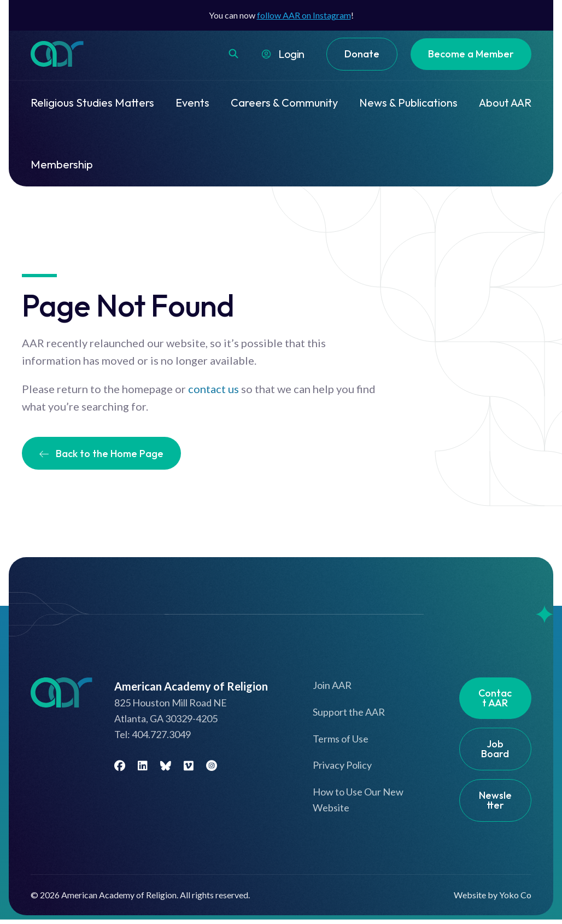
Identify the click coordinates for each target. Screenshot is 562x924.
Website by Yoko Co (493, 895)
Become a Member (471, 54)
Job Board (495, 749)
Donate (362, 54)
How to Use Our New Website (358, 800)
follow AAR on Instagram (304, 15)
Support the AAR (349, 712)
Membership (62, 164)
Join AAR (332, 685)
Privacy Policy (342, 765)
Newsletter (495, 800)
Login (291, 54)
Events (192, 103)
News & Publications (408, 103)
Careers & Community (284, 103)
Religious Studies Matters (92, 103)
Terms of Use (341, 739)
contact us (213, 389)
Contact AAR (495, 698)
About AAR (505, 103)
